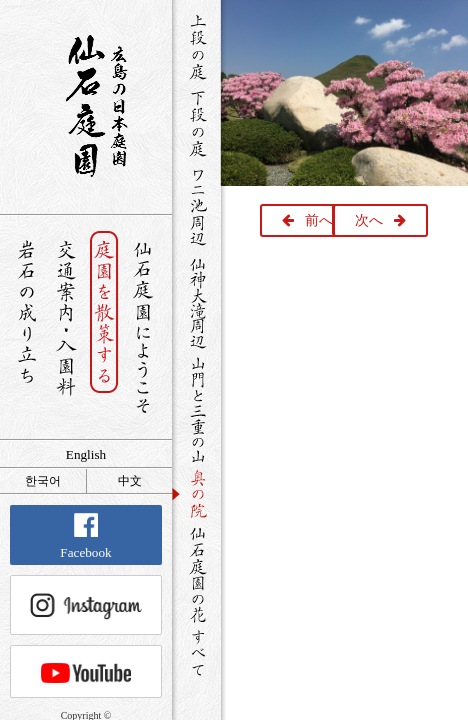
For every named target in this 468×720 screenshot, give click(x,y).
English (86, 454)
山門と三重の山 (196, 409)
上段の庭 (196, 47)
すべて (196, 652)
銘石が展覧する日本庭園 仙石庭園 (86, 106)
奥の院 (196, 493)
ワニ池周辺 (196, 206)
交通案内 (65, 327)
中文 (130, 481)
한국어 (43, 481)
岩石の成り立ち (26, 327)
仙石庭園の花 (196, 573)
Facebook (85, 536)
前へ (319, 220)
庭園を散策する (104, 327)
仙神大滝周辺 (196, 302)
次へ (369, 220)
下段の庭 (196, 123)
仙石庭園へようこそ (143, 327)
